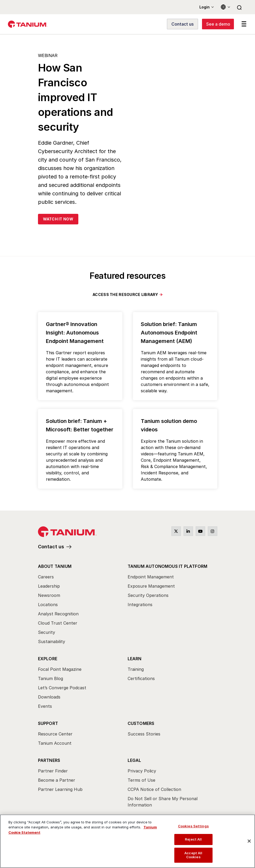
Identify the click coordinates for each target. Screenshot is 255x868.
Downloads (49, 697)
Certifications (141, 678)
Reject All (193, 839)
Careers (46, 577)
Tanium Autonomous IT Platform (168, 566)
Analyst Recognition (58, 614)
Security (47, 632)
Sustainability (52, 641)
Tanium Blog (50, 678)
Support (48, 723)
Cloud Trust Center (58, 623)
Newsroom (49, 595)
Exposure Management (151, 586)
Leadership (49, 586)
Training (136, 669)
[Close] (249, 841)
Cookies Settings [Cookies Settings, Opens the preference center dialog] (193, 826)
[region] (128, 841)
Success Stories (144, 734)
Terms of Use (141, 780)
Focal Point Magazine (60, 669)
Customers (141, 723)
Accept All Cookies (193, 855)
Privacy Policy (142, 771)
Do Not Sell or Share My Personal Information (163, 802)
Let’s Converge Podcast (62, 688)
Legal (134, 760)
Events (45, 706)
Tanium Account (55, 743)
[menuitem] (83, 605)
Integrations (140, 605)
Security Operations (148, 595)
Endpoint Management (151, 577)
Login (205, 7)
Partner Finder (53, 771)
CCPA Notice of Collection (154, 789)
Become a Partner (57, 780)
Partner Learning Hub (60, 789)
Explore (48, 659)
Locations (48, 605)
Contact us (51, 547)
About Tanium (55, 566)
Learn (135, 659)
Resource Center (55, 734)
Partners (49, 760)
